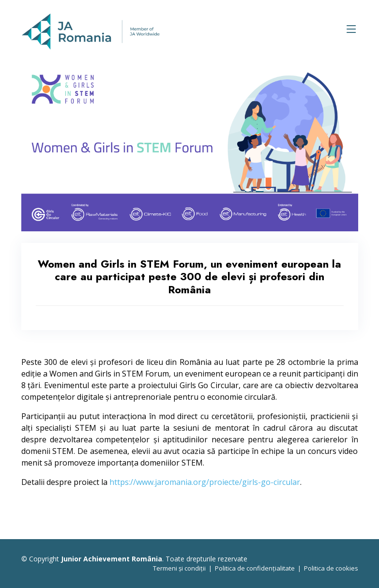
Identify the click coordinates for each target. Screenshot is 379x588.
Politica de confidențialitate (255, 568)
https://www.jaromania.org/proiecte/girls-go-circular (205, 482)
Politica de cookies (331, 568)
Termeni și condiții (179, 568)
